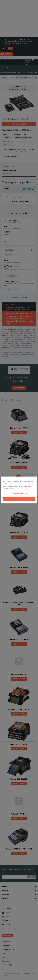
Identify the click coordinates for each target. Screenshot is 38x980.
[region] (19, 490)
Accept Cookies (19, 499)
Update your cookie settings (19, 494)
